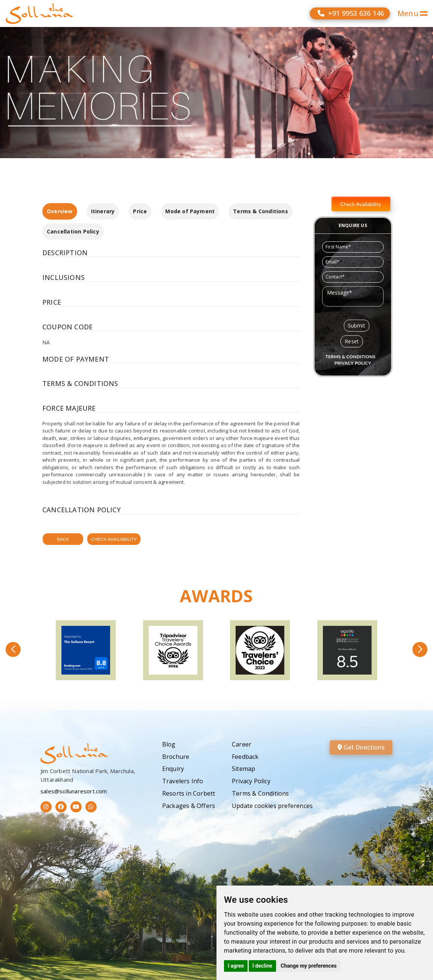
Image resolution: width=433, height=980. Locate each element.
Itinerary (103, 211)
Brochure (176, 757)
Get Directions (361, 747)
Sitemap (243, 769)
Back (63, 539)
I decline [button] (262, 966)
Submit (357, 325)
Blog (169, 744)
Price (140, 211)
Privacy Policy (251, 781)
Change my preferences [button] (308, 966)
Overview (60, 211)
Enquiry (173, 769)
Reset (352, 341)
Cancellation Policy (73, 231)
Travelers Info (183, 781)
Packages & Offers (189, 806)
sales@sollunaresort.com (74, 791)
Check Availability (114, 539)
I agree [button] (236, 966)
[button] (13, 649)
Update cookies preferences (272, 806)
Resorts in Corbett (189, 793)
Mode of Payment (190, 211)
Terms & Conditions (261, 211)
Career (242, 744)
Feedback (245, 757)
